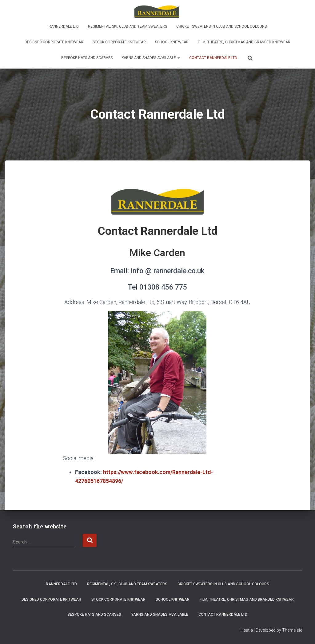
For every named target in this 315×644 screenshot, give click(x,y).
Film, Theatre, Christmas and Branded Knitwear (244, 42)
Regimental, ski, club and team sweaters (128, 26)
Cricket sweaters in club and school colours (221, 26)
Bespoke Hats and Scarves (87, 58)
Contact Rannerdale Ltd (213, 58)
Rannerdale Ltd (64, 26)
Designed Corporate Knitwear (54, 42)
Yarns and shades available (151, 58)
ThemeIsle (292, 630)
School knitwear (172, 42)
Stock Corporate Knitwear (119, 42)
